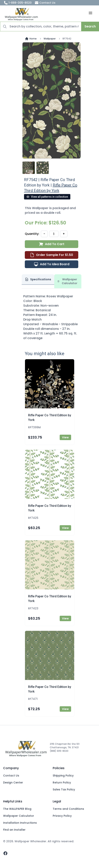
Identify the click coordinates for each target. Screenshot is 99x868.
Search (90, 26)
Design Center (13, 782)
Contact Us (45, 3)
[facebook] (5, 853)
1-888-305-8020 (18, 3)
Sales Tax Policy (64, 789)
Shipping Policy (63, 776)
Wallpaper (50, 39)
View (65, 437)
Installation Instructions (20, 823)
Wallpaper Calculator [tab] (67, 281)
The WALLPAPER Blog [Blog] (17, 809)
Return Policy (62, 782)
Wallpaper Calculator (19, 816)
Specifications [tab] (38, 279)
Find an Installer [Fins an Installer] (14, 830)
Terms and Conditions (68, 809)
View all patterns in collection (47, 197)
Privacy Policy (62, 816)
